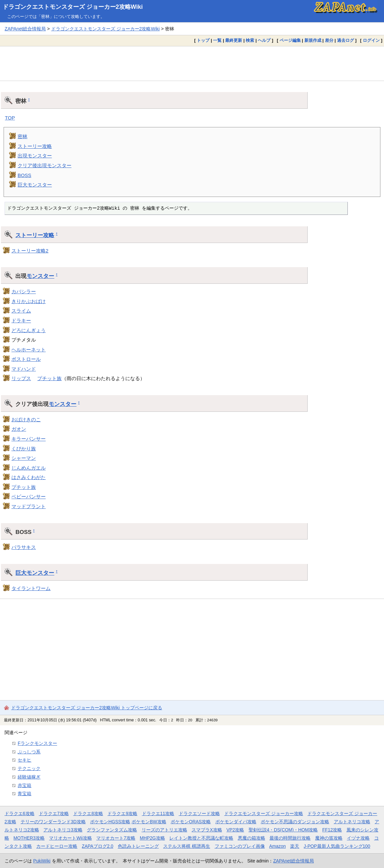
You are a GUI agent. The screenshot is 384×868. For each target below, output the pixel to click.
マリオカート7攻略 (116, 838)
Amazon (277, 846)
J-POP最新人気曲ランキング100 (337, 846)
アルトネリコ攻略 (352, 822)
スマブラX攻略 (207, 830)
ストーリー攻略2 (30, 251)
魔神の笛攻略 (329, 838)
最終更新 (234, 40)
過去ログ (346, 40)
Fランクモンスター (37, 743)
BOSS (24, 175)
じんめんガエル (29, 468)
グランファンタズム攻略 (112, 830)
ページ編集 (290, 40)
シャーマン (24, 458)
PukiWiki (42, 861)
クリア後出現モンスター (45, 165)
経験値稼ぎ (29, 777)
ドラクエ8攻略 (88, 813)
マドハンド (24, 369)
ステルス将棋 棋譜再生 (187, 846)
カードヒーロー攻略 (57, 846)
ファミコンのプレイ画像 (240, 846)
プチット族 (49, 378)
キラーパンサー (29, 439)
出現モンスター (35, 156)
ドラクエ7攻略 (54, 813)
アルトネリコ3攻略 (63, 830)
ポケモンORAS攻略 (191, 822)
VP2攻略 (235, 830)
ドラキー (21, 321)
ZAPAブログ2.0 (98, 846)
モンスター (40, 276)
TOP (10, 118)
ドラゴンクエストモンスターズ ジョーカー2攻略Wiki (73, 7)
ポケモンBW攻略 (149, 822)
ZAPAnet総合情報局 (25, 29)
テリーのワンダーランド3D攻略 (53, 822)
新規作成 (313, 40)
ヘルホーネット (29, 350)
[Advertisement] (192, 63)
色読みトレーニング (138, 846)
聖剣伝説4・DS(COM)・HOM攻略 (283, 830)
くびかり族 (24, 449)
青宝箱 (24, 794)
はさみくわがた (29, 477)
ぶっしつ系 (29, 752)
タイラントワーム (31, 588)
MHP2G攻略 (152, 838)
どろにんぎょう (29, 330)
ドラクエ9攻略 (122, 813)
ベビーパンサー (29, 497)
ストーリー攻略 (35, 146)
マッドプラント (29, 506)
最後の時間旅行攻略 (290, 838)
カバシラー (24, 291)
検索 (250, 40)
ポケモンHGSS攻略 (110, 822)
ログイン (371, 40)
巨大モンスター (35, 185)
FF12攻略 (332, 830)
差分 (329, 40)
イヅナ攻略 (358, 838)
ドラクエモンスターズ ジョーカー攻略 (264, 813)
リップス (21, 378)
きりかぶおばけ (29, 301)
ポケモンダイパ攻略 (236, 822)
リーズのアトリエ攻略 (164, 830)
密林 (23, 136)
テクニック (29, 768)
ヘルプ (264, 40)
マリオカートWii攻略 (70, 838)
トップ (203, 40)
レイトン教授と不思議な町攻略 (201, 838)
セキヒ (24, 760)
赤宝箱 (24, 785)
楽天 (295, 846)
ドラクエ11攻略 (158, 813)
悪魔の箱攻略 (252, 838)
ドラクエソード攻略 (199, 813)
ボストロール (26, 359)
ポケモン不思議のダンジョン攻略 (295, 822)
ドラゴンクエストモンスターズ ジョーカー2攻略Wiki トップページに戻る (87, 708)
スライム (21, 311)
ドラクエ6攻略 (20, 813)
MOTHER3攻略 (29, 838)
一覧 (217, 40)
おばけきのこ (26, 419)
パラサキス (24, 547)
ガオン (19, 429)
